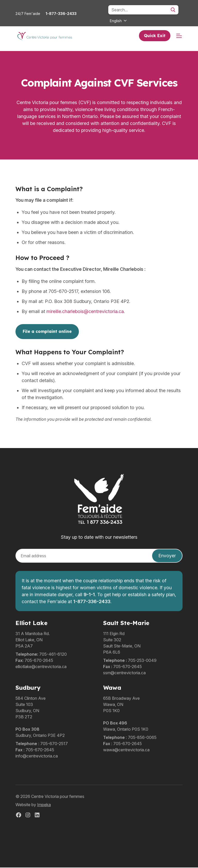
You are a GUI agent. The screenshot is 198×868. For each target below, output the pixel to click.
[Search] (143, 10)
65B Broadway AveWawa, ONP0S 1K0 (121, 705)
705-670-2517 (54, 744)
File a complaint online (47, 332)
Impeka (44, 805)
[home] (44, 36)
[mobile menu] (179, 36)
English (116, 21)
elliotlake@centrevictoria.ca (41, 667)
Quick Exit (155, 36)
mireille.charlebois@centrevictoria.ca (85, 312)
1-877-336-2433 (61, 14)
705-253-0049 (142, 661)
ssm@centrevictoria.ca (124, 673)
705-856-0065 (142, 738)
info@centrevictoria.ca (37, 756)
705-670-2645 (39, 661)
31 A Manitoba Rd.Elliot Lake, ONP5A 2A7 (33, 640)
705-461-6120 (53, 655)
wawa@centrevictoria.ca (126, 750)
